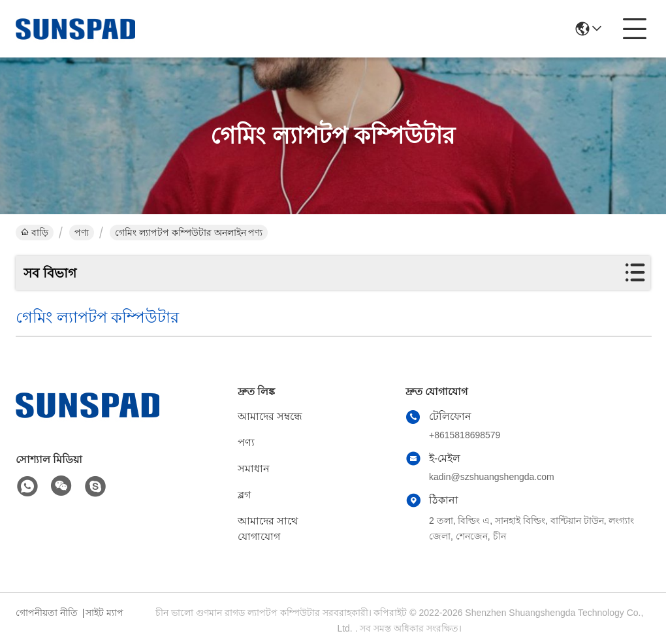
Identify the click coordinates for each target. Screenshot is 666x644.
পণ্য (82, 233)
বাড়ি (35, 233)
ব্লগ (244, 495)
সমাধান (254, 469)
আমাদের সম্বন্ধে (270, 416)
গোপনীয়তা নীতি (47, 613)
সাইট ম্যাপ (104, 613)
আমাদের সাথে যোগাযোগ (268, 529)
